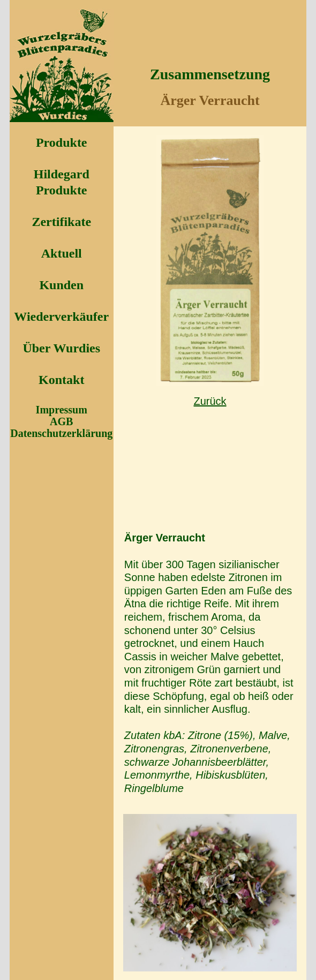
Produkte (62, 142)
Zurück (210, 401)
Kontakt (61, 380)
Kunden (61, 285)
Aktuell (62, 253)
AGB (61, 421)
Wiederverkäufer (61, 316)
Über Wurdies (61, 348)
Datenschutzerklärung (61, 433)
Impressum (62, 410)
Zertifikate (61, 222)
